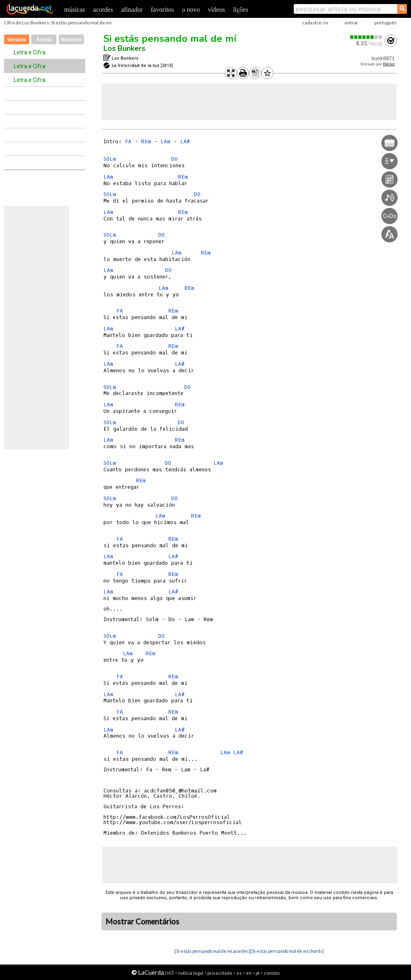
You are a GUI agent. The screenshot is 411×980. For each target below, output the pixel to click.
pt (258, 973)
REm (146, 141)
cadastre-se (315, 23)
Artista (44, 40)
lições (240, 10)
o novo (191, 10)
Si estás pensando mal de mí (170, 39)
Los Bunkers (124, 48)
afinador (132, 10)
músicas (75, 10)
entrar (351, 23)
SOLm (110, 159)
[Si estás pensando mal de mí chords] (287, 951)
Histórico (71, 40)
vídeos (217, 10)
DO (174, 159)
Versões (17, 40)
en (249, 973)
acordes (103, 10)
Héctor (389, 64)
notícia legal (191, 973)
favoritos (162, 10)
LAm (166, 141)
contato (272, 973)
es (239, 973)
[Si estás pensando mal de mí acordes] (212, 951)
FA (128, 141)
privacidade (220, 973)
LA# (185, 141)
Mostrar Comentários (142, 922)
